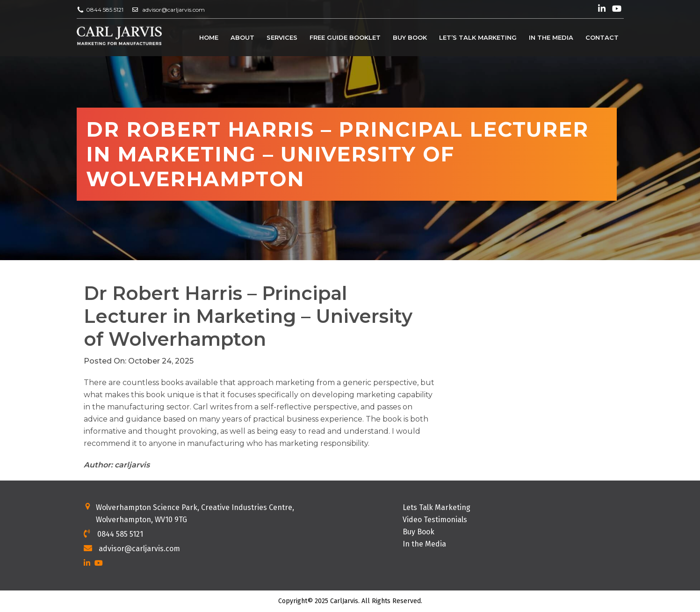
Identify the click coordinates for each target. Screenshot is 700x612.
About (242, 38)
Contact (602, 38)
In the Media (551, 38)
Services (282, 38)
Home (209, 38)
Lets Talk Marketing (437, 507)
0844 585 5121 (105, 10)
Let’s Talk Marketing (478, 38)
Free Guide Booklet (345, 38)
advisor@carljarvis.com (173, 10)
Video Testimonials (435, 520)
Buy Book (410, 38)
